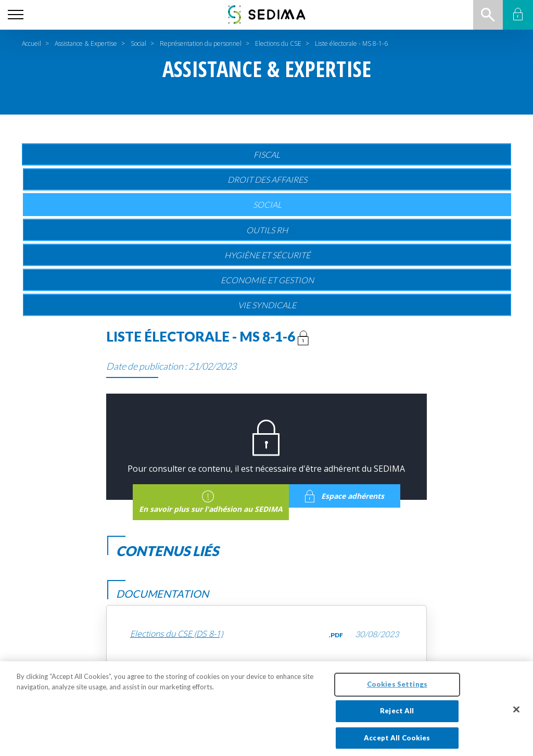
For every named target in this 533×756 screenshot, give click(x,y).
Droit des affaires (267, 179)
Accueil (31, 43)
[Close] (516, 714)
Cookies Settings (397, 688)
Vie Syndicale (267, 305)
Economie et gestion (267, 280)
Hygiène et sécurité (267, 255)
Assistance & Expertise (86, 43)
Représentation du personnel (201, 43)
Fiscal (267, 154)
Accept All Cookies (397, 742)
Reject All (397, 715)
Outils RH (267, 230)
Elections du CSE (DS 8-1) (176, 634)
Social (138, 43)
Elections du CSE (278, 43)
